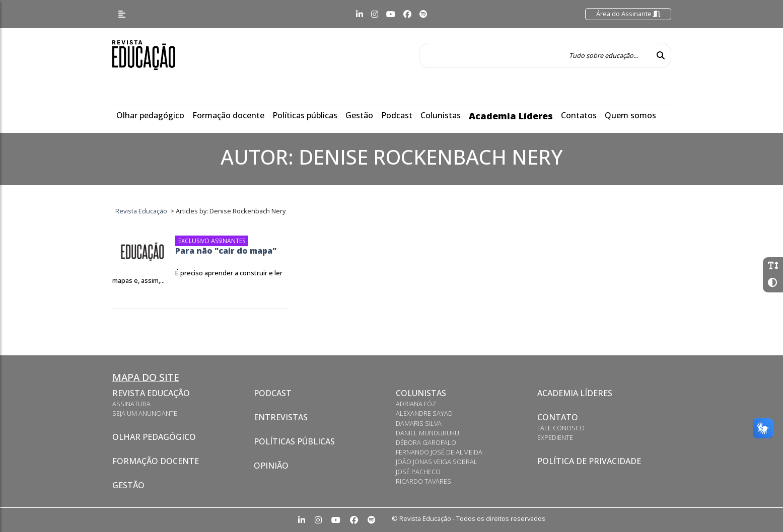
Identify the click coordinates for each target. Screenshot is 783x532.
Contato (558, 417)
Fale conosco (561, 428)
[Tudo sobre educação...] (535, 55)
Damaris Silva (419, 423)
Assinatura (131, 404)
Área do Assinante (628, 14)
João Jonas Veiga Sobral (437, 462)
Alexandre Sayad (424, 413)
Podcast (397, 115)
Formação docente (228, 115)
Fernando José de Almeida (439, 452)
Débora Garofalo (426, 442)
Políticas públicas (305, 115)
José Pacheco (418, 472)
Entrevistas (281, 417)
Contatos (579, 115)
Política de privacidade (589, 461)
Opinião (271, 466)
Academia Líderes (511, 116)
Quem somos (630, 115)
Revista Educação (151, 393)
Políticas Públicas (294, 441)
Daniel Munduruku (428, 433)
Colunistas (441, 115)
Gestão (359, 115)
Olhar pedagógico (150, 115)
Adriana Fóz (416, 404)
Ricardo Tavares (423, 481)
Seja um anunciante (145, 413)
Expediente (555, 437)
